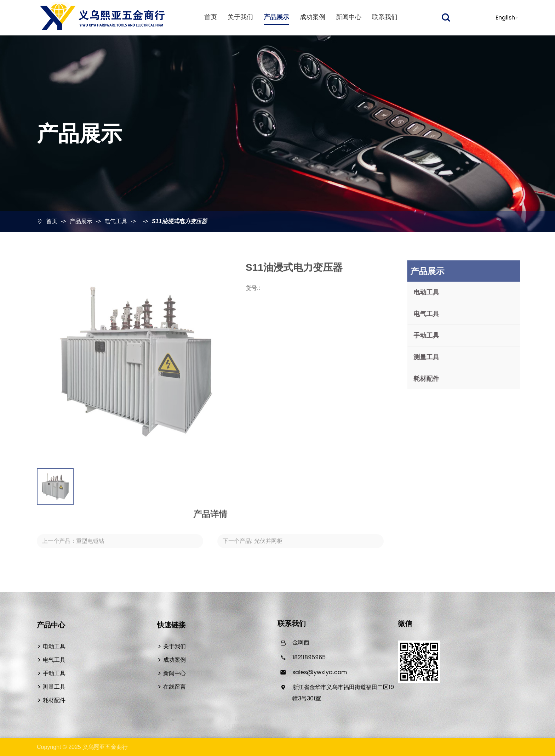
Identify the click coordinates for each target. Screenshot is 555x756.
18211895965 (309, 658)
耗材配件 (430, 379)
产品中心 (51, 625)
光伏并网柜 (268, 545)
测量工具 (430, 357)
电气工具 (116, 221)
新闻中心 (349, 17)
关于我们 (240, 17)
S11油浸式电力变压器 (179, 221)
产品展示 (276, 17)
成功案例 (313, 17)
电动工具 (430, 292)
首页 (211, 17)
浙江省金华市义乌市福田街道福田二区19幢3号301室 (343, 693)
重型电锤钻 (90, 545)
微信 (405, 624)
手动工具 (430, 335)
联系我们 (385, 17)
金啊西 (301, 643)
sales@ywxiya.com (320, 672)
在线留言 (174, 687)
